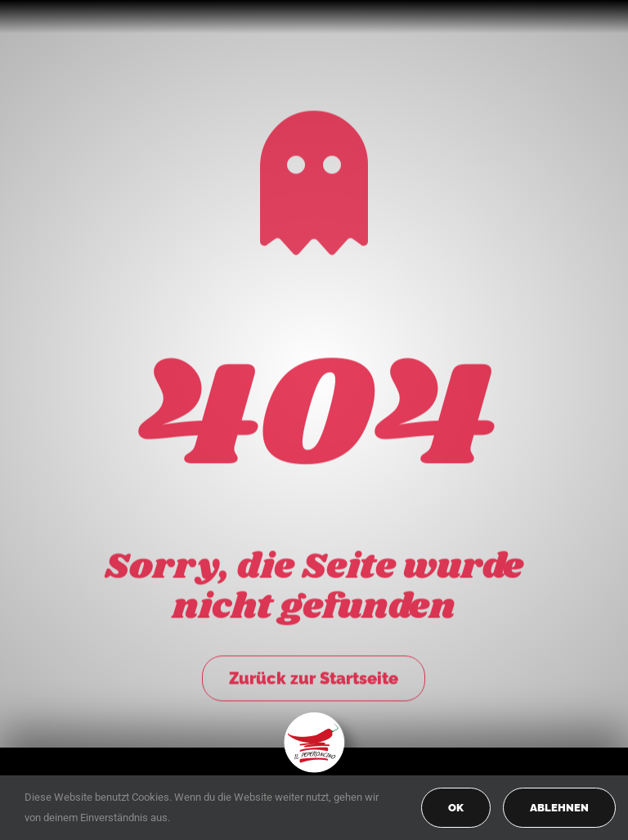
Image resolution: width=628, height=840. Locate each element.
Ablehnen (559, 808)
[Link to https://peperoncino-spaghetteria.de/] (314, 179)
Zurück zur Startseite (314, 675)
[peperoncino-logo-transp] (314, 718)
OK (456, 808)
